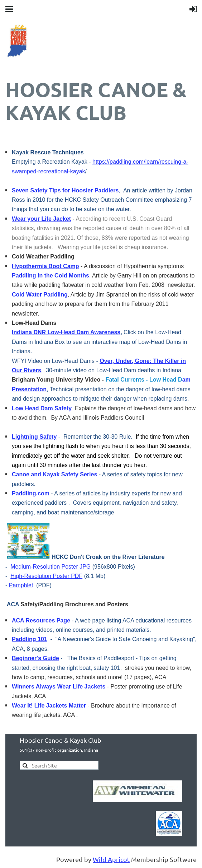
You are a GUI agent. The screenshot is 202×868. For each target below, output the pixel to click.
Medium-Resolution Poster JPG (50, 567)
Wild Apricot (111, 859)
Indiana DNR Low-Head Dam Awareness (66, 332)
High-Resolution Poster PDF (46, 576)
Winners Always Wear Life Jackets (59, 687)
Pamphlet (21, 585)
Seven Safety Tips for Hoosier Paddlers (65, 190)
